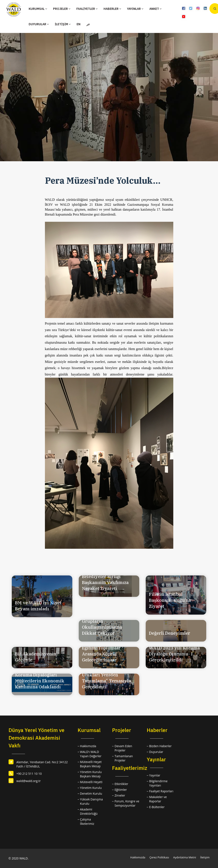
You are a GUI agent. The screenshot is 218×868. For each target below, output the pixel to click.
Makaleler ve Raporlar (158, 799)
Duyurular (156, 752)
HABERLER (112, 9)
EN (79, 24)
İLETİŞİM (63, 24)
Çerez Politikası (159, 857)
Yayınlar (155, 775)
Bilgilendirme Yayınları (158, 783)
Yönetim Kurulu (91, 788)
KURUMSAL (38, 9)
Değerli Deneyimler (170, 633)
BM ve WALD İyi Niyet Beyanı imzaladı (38, 606)
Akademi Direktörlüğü (89, 811)
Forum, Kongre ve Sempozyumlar (127, 803)
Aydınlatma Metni (185, 857)
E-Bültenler (157, 807)
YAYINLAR (135, 9)
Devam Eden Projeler (123, 748)
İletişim (205, 857)
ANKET (155, 9)
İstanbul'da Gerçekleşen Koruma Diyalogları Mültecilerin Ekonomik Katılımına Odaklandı (41, 678)
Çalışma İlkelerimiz (87, 821)
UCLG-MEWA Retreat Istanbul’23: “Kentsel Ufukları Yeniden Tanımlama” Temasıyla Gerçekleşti (106, 675)
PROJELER (62, 9)
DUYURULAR (39, 24)
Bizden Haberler (160, 746)
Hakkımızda (88, 746)
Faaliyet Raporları (161, 791)
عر (88, 24)
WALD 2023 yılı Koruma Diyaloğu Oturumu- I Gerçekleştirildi (174, 654)
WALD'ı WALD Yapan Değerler (91, 754)
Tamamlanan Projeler (124, 758)
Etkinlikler (121, 784)
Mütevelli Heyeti (91, 782)
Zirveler (120, 795)
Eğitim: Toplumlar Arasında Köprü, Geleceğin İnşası (101, 654)
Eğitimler (121, 790)
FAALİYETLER (87, 9)
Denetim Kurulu (91, 793)
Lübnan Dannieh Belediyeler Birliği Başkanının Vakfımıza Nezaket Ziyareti (105, 579)
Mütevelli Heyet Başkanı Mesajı (91, 764)
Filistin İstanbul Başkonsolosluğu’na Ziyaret (170, 600)
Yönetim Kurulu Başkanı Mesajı (91, 774)
